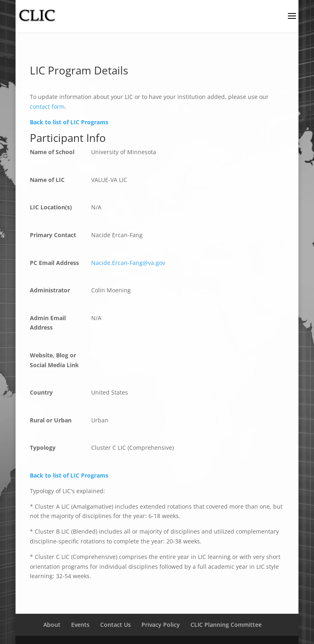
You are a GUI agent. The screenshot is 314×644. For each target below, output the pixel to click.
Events (80, 625)
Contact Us (116, 625)
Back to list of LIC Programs (69, 122)
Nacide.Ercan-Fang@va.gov (128, 263)
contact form (47, 107)
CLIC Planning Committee (226, 625)
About (52, 625)
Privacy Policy (161, 625)
